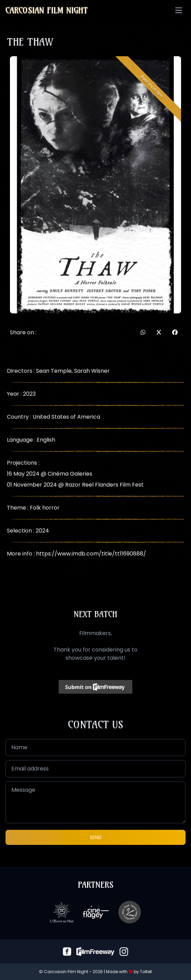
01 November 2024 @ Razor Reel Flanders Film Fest (75, 485)
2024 (42, 531)
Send (96, 837)
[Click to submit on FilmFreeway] (95, 687)
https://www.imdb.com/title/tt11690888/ (91, 554)
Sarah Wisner (92, 371)
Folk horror (45, 508)
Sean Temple (54, 371)
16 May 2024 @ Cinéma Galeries (50, 474)
